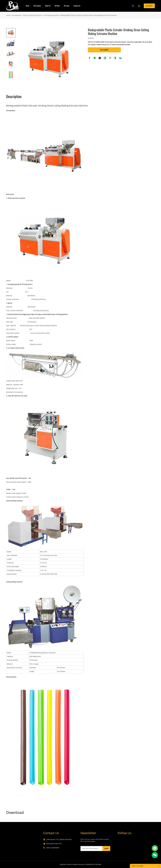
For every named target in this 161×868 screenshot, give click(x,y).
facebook (89, 58)
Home (28, 6)
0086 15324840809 (53, 848)
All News (57, 6)
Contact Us (77, 6)
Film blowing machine (51, 15)
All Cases (67, 6)
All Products (37, 6)
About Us (48, 6)
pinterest (110, 58)
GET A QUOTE (149, 6)
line (95, 58)
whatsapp (105, 58)
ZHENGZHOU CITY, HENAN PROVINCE (59, 839)
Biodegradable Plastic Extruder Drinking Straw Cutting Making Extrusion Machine (89, 15)
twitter (100, 58)
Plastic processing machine (33, 15)
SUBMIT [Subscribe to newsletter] (106, 849)
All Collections (17, 15)
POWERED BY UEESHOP (93, 864)
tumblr (115, 58)
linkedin (120, 58)
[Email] (91, 849)
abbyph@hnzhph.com (54, 844)
